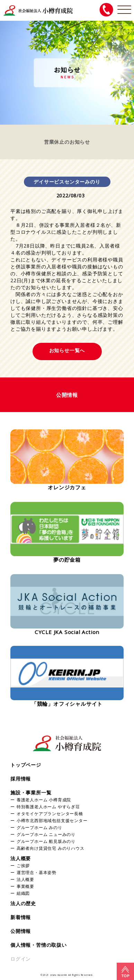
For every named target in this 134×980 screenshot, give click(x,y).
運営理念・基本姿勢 (37, 872)
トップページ (26, 765)
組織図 (23, 893)
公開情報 (21, 931)
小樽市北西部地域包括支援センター (52, 820)
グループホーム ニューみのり (46, 834)
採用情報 (21, 779)
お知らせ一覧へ (67, 350)
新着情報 (21, 917)
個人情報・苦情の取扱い (39, 945)
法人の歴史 (23, 903)
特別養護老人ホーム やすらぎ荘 (48, 807)
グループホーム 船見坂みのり (46, 841)
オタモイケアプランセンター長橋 (50, 813)
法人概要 (21, 858)
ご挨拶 (23, 865)
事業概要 (25, 886)
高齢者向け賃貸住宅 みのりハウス (51, 848)
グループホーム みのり (39, 827)
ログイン (21, 959)
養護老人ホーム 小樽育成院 (44, 800)
